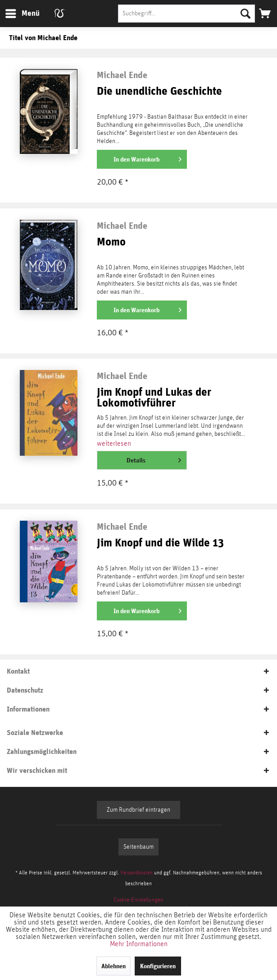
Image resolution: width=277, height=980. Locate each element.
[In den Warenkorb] (142, 159)
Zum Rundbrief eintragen (138, 810)
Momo (111, 242)
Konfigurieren (158, 966)
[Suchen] (245, 14)
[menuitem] (22, 14)
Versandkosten (136, 873)
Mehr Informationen (139, 944)
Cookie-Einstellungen (138, 900)
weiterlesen (114, 444)
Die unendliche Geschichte (159, 91)
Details (154, 458)
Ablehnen (114, 966)
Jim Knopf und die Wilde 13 (160, 543)
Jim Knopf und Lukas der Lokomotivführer (154, 398)
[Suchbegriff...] (186, 14)
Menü (16, 12)
